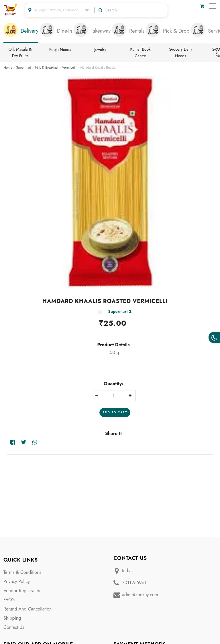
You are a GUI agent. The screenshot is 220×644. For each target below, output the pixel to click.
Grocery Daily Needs (180, 53)
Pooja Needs (60, 50)
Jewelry (100, 50)
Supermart (23, 68)
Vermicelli (69, 68)
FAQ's (9, 600)
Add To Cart (115, 412)
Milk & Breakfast (47, 68)
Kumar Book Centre (141, 53)
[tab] (21, 31)
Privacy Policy (17, 581)
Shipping (12, 618)
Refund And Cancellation (28, 609)
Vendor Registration (22, 591)
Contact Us (14, 627)
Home (8, 68)
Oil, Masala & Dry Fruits (20, 53)
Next (217, 53)
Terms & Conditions (22, 572)
